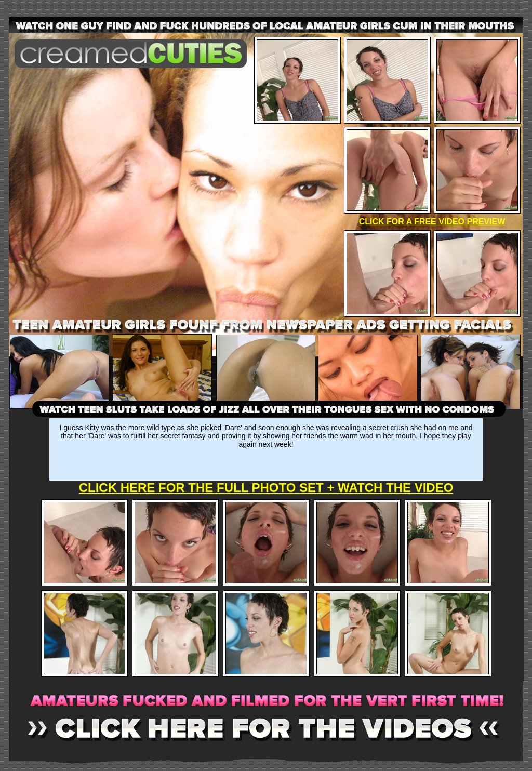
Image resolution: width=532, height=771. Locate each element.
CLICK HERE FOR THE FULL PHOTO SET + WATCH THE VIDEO (266, 488)
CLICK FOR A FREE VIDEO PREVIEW (432, 222)
